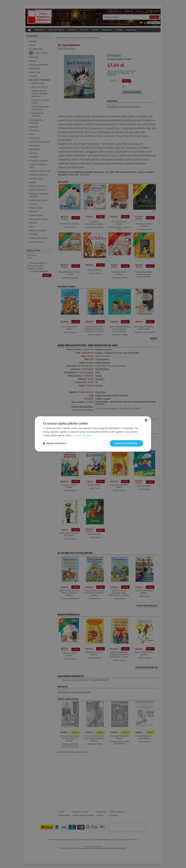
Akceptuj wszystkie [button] (126, 443)
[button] (55, 443)
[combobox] (146, 420)
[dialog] (93, 434)
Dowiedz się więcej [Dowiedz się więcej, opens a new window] (82, 435)
